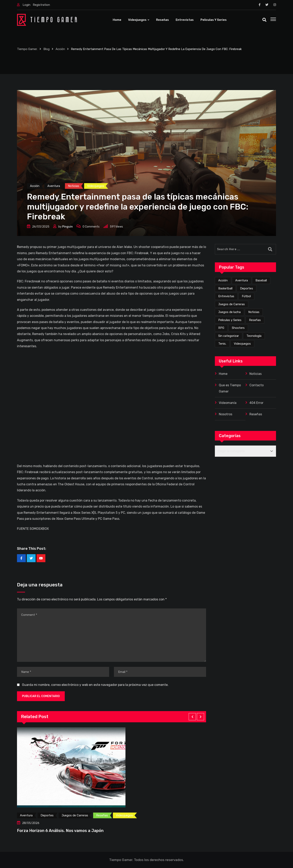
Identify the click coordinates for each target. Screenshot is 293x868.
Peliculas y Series (214, 20)
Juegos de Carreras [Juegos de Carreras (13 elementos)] (232, 304)
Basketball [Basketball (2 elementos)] (225, 288)
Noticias (256, 374)
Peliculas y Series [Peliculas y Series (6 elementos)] (230, 320)
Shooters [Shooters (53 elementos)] (238, 328)
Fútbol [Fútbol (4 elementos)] (246, 296)
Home (117, 20)
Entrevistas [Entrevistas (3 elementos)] (226, 296)
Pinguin (67, 227)
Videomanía (228, 403)
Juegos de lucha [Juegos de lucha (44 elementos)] (229, 312)
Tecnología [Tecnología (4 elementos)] (254, 336)
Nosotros (226, 414)
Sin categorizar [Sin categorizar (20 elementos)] (229, 336)
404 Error (256, 403)
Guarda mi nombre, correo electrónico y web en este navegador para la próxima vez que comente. (95, 685)
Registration (41, 5)
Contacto (257, 385)
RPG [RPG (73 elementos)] (221, 328)
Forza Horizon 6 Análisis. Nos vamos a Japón (60, 831)
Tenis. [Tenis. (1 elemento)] (222, 344)
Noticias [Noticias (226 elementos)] (254, 312)
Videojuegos (137, 20)
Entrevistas (185, 20)
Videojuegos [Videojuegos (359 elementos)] (242, 344)
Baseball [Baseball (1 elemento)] (261, 280)
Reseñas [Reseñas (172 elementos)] (255, 320)
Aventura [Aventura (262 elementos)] (242, 280)
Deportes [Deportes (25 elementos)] (247, 288)
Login (26, 5)
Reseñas (162, 20)
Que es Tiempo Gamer (230, 388)
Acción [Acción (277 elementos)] (223, 280)
